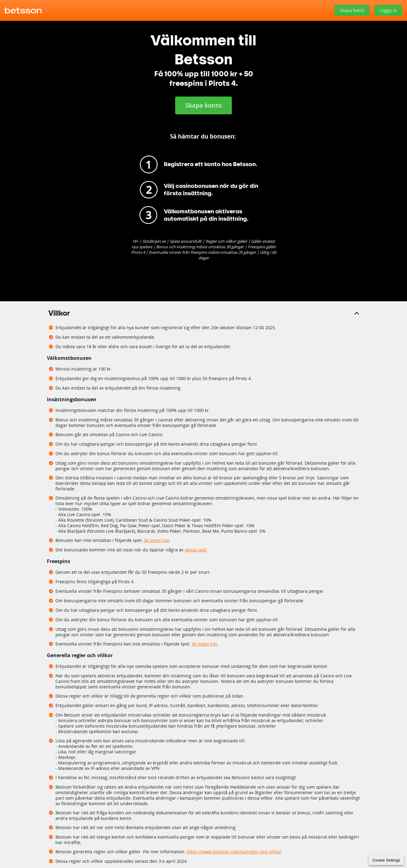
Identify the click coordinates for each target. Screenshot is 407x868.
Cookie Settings (386, 860)
